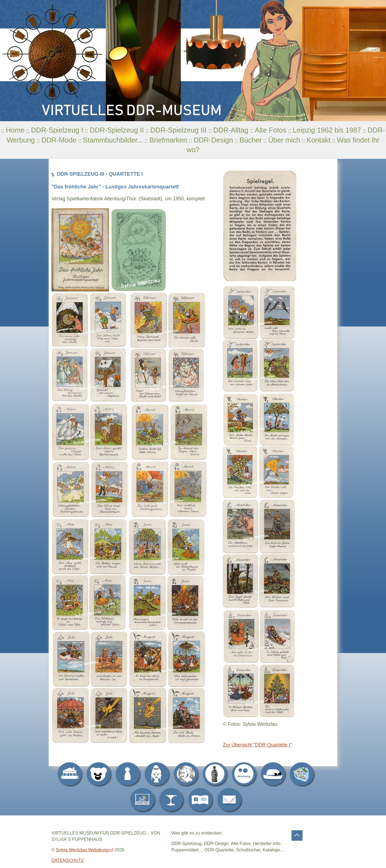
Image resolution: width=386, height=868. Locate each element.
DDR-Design (213, 140)
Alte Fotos (271, 130)
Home (15, 130)
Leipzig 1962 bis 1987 (327, 130)
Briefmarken (168, 140)
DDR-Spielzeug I (57, 130)
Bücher (250, 140)
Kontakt (318, 140)
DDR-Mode (59, 140)
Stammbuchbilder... (113, 140)
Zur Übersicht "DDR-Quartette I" (257, 745)
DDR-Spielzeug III (179, 130)
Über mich (284, 140)
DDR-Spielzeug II (117, 130)
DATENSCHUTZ (68, 860)
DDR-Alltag (231, 130)
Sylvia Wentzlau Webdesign (83, 850)
